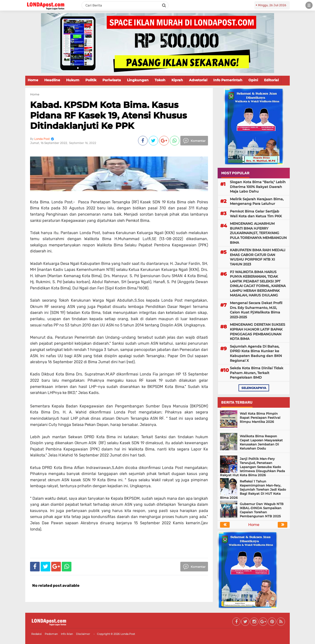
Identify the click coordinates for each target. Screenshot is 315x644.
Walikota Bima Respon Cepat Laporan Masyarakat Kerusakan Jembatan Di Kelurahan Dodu (261, 442)
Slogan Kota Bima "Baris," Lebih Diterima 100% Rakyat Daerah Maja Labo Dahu (258, 187)
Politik (91, 80)
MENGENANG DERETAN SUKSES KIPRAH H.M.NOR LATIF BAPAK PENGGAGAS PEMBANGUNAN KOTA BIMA (258, 332)
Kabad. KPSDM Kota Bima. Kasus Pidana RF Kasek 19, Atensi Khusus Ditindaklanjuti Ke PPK (108, 115)
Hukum (73, 80)
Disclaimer (83, 634)
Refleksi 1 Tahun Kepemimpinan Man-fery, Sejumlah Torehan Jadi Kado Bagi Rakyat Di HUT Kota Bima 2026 (253, 489)
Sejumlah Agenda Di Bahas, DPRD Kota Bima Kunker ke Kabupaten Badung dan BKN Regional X (256, 353)
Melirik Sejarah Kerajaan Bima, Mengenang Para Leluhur (257, 201)
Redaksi (36, 634)
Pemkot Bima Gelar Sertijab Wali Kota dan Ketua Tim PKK (256, 214)
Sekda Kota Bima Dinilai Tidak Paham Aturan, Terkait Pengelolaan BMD (257, 373)
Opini (253, 80)
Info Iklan (67, 634)
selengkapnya (254, 388)
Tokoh (160, 80)
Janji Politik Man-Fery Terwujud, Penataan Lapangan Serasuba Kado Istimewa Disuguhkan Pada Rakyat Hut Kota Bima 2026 (252, 467)
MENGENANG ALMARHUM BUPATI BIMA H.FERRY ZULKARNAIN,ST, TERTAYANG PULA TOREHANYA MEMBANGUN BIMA (258, 233)
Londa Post (128, 634)
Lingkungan (138, 80)
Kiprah (177, 80)
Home (33, 80)
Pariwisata (112, 80)
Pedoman (51, 634)
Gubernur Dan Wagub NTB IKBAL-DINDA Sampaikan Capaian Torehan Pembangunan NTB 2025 (262, 510)
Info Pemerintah (228, 80)
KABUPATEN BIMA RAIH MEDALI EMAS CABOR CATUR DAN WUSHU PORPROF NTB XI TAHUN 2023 (258, 257)
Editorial (271, 80)
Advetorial (198, 80)
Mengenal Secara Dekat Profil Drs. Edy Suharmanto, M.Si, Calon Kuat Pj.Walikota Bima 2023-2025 (256, 310)
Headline (52, 80)
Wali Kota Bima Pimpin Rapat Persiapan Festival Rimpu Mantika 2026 (260, 418)
